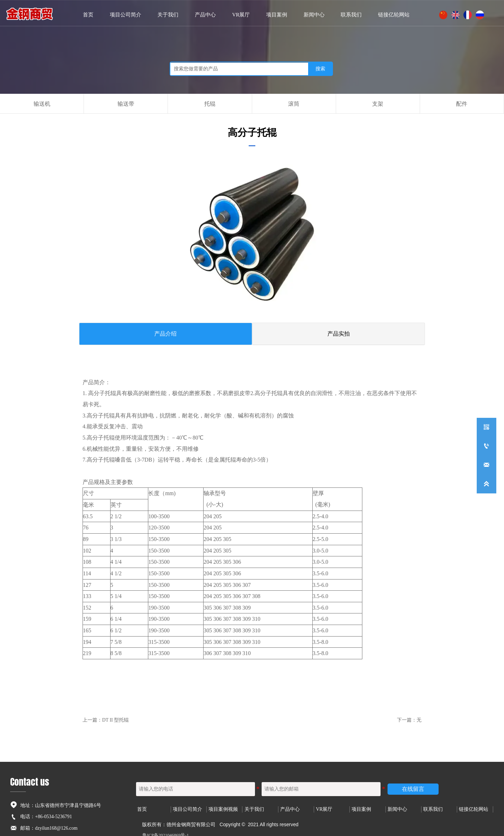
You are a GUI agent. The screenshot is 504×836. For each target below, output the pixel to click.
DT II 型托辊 (115, 715)
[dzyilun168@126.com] (487, 465)
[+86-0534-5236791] (487, 446)
